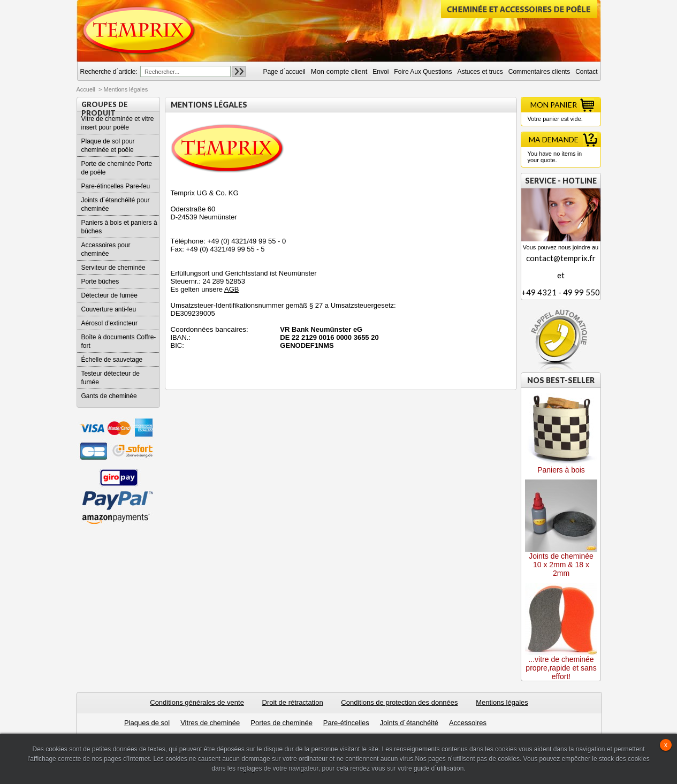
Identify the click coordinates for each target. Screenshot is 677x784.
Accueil (86, 89)
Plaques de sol (147, 723)
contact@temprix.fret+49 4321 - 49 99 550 (561, 275)
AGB (231, 289)
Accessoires (468, 723)
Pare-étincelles (346, 723)
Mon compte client (339, 71)
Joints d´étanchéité (409, 723)
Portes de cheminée (282, 723)
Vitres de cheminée (210, 723)
